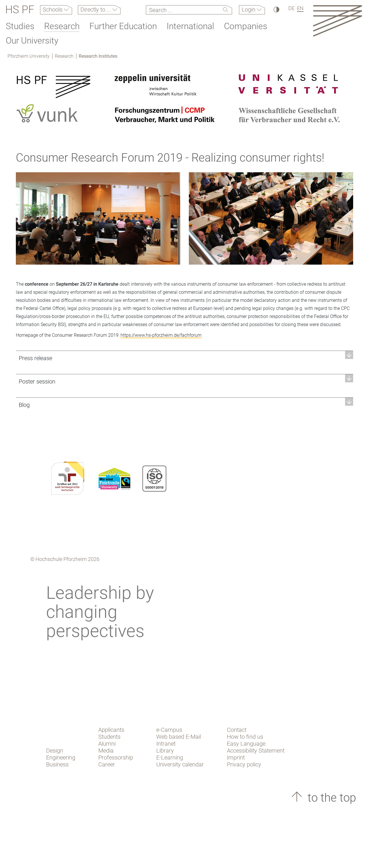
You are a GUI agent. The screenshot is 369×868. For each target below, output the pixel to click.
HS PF (20, 10)
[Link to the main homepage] (337, 21)
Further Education (123, 26)
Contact (237, 730)
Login (249, 10)
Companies (246, 26)
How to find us (245, 737)
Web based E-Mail (179, 737)
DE (291, 8)
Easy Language (246, 744)
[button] (184, 358)
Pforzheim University (29, 56)
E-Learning (170, 757)
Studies (20, 26)
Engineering (61, 757)
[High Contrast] (276, 9)
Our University (32, 41)
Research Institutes (98, 56)
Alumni (107, 744)
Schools (53, 10)
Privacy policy (244, 764)
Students (109, 737)
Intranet (166, 744)
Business (57, 764)
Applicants (111, 730)
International (190, 26)
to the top (330, 798)
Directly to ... (96, 10)
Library (165, 751)
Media (106, 751)
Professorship (116, 757)
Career (107, 764)
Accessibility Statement (256, 751)
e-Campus (169, 730)
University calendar (180, 764)
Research (62, 26)
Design (55, 751)
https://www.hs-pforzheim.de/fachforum (161, 335)
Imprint (236, 757)
